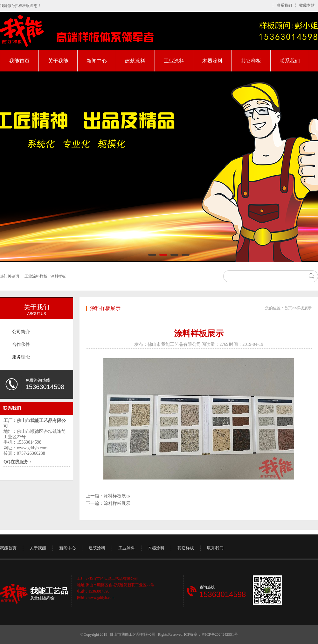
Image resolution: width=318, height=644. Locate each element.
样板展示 (304, 308)
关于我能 (58, 61)
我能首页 (19, 61)
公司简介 (21, 332)
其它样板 (251, 61)
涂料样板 (58, 276)
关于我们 (37, 307)
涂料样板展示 (105, 308)
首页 (288, 308)
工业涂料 (174, 61)
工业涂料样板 (36, 276)
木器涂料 (212, 61)
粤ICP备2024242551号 (220, 634)
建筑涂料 (135, 61)
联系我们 (284, 5)
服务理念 (21, 357)
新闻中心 (97, 61)
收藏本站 (307, 5)
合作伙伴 (21, 344)
